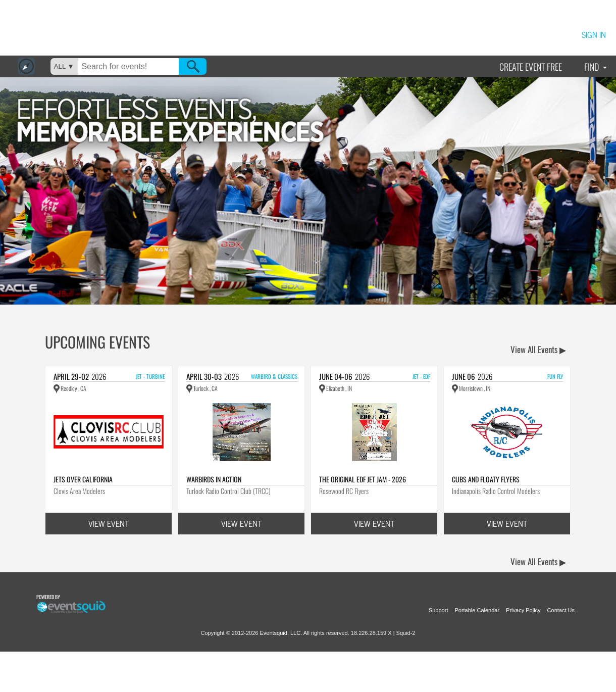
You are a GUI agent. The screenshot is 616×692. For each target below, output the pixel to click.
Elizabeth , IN (336, 388)
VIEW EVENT (109, 523)
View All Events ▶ (538, 349)
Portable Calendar (477, 610)
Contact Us (561, 610)
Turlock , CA (202, 388)
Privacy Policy (523, 610)
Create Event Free (531, 67)
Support (439, 610)
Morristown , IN (471, 388)
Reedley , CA (70, 388)
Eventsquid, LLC (280, 633)
